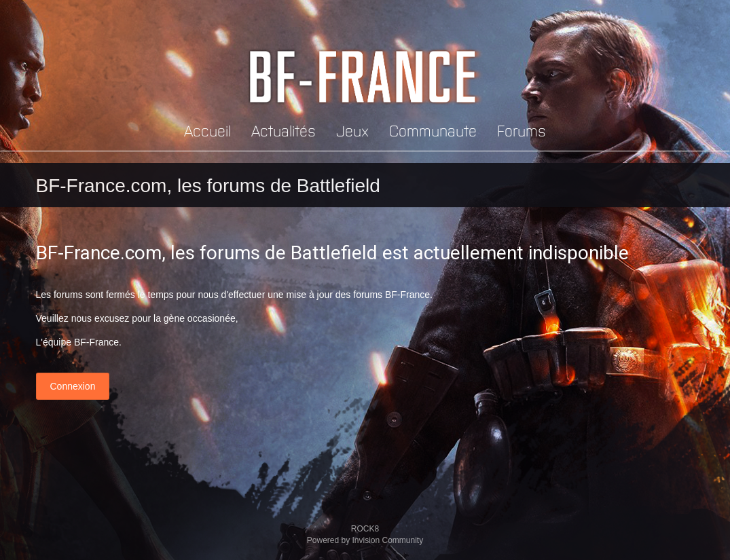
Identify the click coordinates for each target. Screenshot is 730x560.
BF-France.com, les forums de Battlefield (208, 186)
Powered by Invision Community (365, 540)
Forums (522, 130)
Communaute (433, 130)
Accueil (207, 130)
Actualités (284, 130)
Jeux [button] (352, 130)
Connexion (73, 386)
